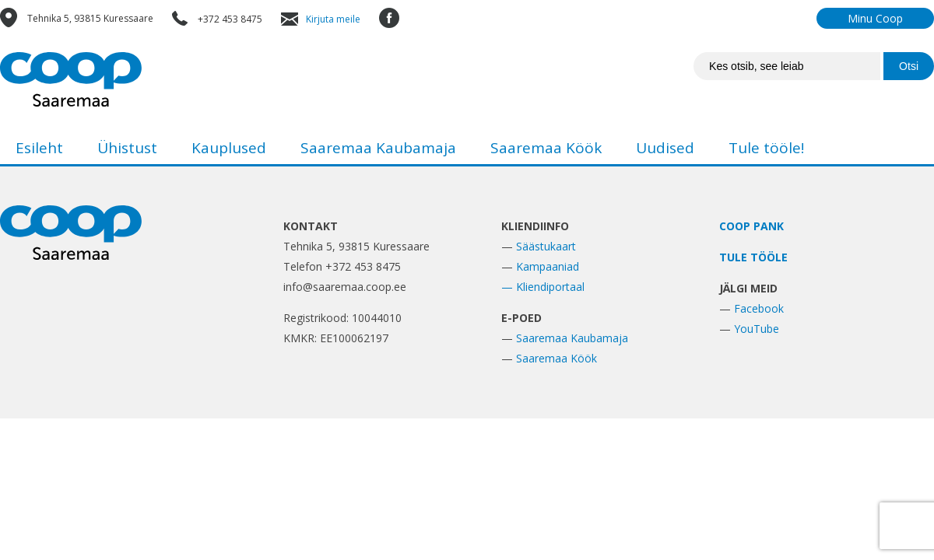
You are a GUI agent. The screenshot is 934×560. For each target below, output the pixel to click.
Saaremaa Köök (546, 148)
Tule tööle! (766, 148)
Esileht (39, 148)
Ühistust (127, 148)
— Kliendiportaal (543, 287)
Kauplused (229, 148)
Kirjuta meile (333, 19)
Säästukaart (546, 246)
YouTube (757, 329)
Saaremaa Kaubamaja (378, 148)
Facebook (759, 308)
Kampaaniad (548, 266)
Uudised (665, 148)
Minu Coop (875, 18)
